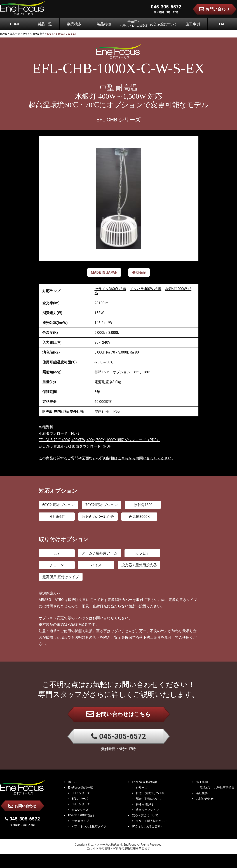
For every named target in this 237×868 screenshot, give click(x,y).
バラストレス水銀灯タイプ (89, 826)
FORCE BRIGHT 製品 (81, 815)
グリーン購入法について (152, 821)
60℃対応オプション (58, 505)
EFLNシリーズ (81, 793)
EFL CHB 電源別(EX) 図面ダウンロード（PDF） (77, 446)
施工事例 (193, 24)
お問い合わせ (22, 806)
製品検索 (74, 24)
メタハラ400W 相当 (146, 289)
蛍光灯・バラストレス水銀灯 (133, 24)
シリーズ (142, 788)
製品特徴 (104, 24)
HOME (15, 24)
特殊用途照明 (144, 804)
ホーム (72, 782)
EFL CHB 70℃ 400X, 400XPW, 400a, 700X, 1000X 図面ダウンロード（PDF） (99, 440)
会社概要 (202, 793)
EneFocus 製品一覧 (81, 788)
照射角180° (143, 505)
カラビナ (142, 553)
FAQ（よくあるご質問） (148, 826)
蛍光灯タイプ (80, 821)
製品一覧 (45, 24)
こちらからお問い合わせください (145, 458)
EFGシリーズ (80, 810)
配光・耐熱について (149, 799)
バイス (96, 565)
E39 (57, 553)
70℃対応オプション (102, 505)
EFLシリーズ (80, 799)
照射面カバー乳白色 (98, 517)
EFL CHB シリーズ (118, 120)
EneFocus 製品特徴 (145, 782)
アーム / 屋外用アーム (100, 553)
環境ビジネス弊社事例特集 (217, 788)
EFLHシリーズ (81, 804)
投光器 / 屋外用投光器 (139, 565)
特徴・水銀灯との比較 (150, 793)
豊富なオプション (147, 810)
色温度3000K (139, 517)
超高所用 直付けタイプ (61, 577)
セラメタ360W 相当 (110, 289)
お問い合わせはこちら (118, 714)
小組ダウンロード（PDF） (60, 433)
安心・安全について (145, 815)
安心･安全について (163, 24)
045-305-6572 (119, 736)
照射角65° (57, 517)
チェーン (57, 565)
